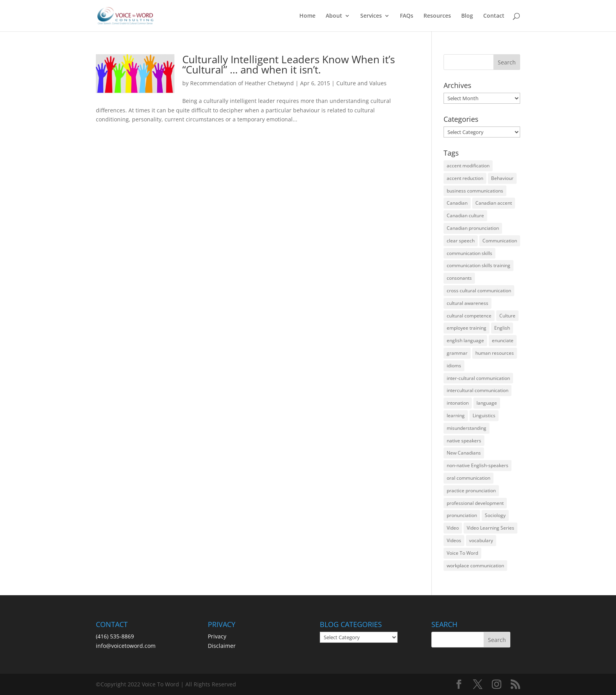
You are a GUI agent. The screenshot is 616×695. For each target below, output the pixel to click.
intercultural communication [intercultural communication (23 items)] (478, 390)
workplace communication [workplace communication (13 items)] (475, 566)
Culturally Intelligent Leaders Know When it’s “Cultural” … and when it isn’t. (289, 64)
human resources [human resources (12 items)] (495, 353)
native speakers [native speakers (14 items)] (464, 441)
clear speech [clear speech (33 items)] (461, 241)
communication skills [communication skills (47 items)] (469, 253)
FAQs (407, 16)
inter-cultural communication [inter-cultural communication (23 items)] (478, 378)
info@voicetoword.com (126, 646)
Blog (467, 16)
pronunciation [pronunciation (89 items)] (462, 515)
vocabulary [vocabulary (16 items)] (481, 540)
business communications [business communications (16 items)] (475, 191)
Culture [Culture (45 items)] (507, 316)
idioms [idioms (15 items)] (454, 366)
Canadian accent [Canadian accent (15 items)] (494, 203)
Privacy (217, 636)
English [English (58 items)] (502, 328)
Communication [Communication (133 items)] (500, 241)
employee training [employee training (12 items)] (467, 328)
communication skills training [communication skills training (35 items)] (478, 265)
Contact (494, 16)
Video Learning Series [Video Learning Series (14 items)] (490, 528)
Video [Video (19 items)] (453, 528)
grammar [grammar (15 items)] (457, 353)
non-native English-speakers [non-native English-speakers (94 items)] (478, 465)
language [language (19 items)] (487, 403)
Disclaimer (222, 646)
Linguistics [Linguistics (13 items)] (484, 415)
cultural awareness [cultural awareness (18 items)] (467, 303)
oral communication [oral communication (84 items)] (468, 478)
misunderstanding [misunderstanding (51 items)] (467, 428)
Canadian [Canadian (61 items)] (457, 203)
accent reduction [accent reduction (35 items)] (465, 178)
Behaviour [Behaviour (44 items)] (502, 178)
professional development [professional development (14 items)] (475, 503)
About (334, 16)
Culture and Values (361, 83)
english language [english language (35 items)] (465, 340)
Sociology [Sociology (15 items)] (495, 515)
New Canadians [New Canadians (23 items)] (464, 453)
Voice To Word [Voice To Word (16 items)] (462, 553)
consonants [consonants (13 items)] (459, 278)
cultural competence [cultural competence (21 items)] (469, 316)
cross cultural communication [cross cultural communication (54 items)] (479, 291)
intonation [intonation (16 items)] (458, 403)
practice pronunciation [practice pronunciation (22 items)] (471, 491)
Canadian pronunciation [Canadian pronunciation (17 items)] (473, 228)
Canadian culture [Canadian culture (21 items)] (465, 215)
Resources (437, 16)
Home (307, 16)
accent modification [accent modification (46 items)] (468, 166)
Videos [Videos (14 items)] (454, 540)
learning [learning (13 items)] (456, 415)
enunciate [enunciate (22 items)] (503, 340)
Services (371, 16)
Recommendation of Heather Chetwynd (242, 83)
